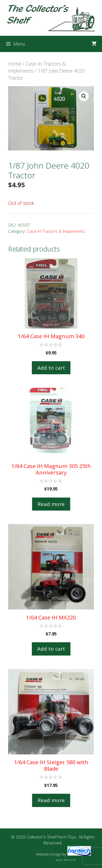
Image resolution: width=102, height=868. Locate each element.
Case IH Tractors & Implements (56, 231)
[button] (84, 96)
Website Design (49, 854)
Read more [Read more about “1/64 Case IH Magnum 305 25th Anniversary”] (51, 504)
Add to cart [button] (51, 368)
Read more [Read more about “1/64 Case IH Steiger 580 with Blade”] (51, 800)
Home (15, 64)
